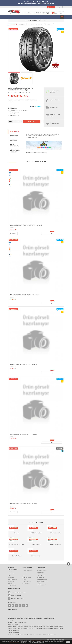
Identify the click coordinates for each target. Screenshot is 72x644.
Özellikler (14, 136)
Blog (10, 576)
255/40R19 (51, 628)
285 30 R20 (41, 24)
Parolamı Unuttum (27, 578)
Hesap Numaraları (13, 580)
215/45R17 (10, 628)
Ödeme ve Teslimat (42, 570)
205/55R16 (31, 626)
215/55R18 (41, 628)
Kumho (34, 634)
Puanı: (9, 93)
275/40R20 (61, 628)
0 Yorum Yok (22, 93)
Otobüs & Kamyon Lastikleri (48, 618)
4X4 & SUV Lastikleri (28, 618)
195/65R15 (26, 626)
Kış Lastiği (10, 622)
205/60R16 (46, 626)
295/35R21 (10, 630)
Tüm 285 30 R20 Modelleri (15, 151)
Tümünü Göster (14, 528)
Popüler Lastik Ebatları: (13, 625)
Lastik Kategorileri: (12, 618)
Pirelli (52, 634)
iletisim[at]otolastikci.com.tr (21, 592)
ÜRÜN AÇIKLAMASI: (13, 108)
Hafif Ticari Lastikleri (38, 618)
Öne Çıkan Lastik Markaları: (14, 632)
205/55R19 (46, 628)
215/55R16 (36, 626)
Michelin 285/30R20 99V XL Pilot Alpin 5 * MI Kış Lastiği (23, 504)
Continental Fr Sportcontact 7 (39, 153)
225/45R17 (15, 628)
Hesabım (25, 574)
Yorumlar (14, 140)
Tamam (68, 642)
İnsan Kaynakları (13, 585)
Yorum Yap (28, 93)
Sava (55, 634)
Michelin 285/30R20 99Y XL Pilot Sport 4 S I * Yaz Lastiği (23, 434)
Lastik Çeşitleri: (11, 621)
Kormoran (30, 634)
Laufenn (41, 634)
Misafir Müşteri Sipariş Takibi (43, 582)
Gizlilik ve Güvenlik (42, 585)
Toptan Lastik (12, 581)
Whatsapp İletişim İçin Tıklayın (18, 598)
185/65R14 (15, 626)
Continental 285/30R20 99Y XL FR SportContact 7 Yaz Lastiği (20, 89)
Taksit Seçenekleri (15, 145)
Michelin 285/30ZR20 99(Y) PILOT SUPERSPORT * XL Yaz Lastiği (26, 225)
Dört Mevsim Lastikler (22, 622)
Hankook (25, 634)
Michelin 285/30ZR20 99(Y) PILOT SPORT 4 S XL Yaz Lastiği (25, 295)
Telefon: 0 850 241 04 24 (16, 595)
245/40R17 (26, 628)
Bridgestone (11, 634)
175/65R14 (10, 626)
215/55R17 (56, 626)
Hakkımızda (12, 574)
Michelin (45, 634)
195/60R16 (41, 626)
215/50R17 (51, 626)
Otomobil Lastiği (20, 618)
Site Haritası (12, 578)
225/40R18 (31, 628)
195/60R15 (20, 626)
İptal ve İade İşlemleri (43, 580)
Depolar (11, 583)
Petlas (49, 634)
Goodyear (21, 634)
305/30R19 (56, 628)
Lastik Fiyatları (22, 24)
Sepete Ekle (32, 122)
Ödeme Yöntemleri (42, 576)
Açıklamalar (15, 132)
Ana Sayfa (13, 24)
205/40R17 (61, 626)
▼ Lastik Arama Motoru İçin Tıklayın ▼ (36, 20)
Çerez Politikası (27, 583)
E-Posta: (19, 592)
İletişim (25, 580)
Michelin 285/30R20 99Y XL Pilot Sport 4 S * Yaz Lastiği (23, 364)
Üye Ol (25, 576)
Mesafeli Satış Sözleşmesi (41, 573)
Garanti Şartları (41, 578)
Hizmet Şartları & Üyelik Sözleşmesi (28, 571)
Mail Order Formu (27, 581)
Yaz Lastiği (15, 622)
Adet (10, 122)
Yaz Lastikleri (31, 24)
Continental (50, 24)
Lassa (37, 634)
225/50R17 (20, 628)
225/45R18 (36, 628)
